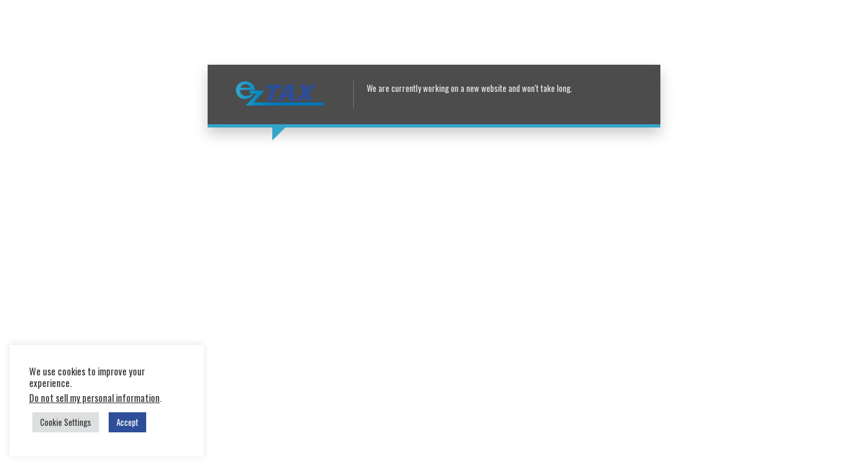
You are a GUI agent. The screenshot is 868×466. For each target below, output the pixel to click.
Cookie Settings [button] (66, 422)
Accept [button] (127, 422)
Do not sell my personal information (94, 398)
